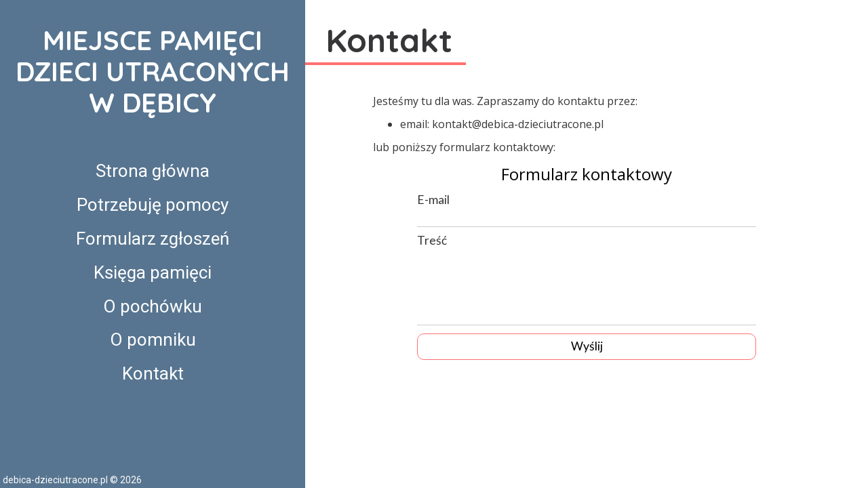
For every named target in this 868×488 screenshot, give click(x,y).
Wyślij (587, 346)
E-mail (433, 200)
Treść (432, 241)
